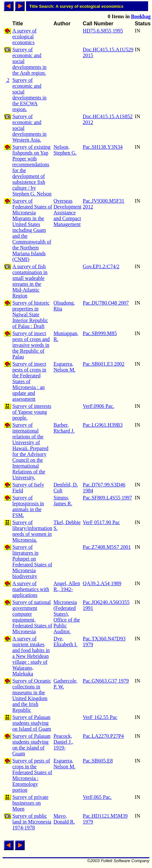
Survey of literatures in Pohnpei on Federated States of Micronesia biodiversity (32, 562)
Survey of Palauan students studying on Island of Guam (32, 723)
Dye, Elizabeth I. (66, 642)
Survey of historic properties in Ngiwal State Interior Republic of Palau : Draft (31, 314)
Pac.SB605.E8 (98, 761)
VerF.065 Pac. (97, 797)
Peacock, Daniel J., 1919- (63, 742)
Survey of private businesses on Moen (30, 803)
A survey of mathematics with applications (31, 589)
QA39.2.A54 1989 (102, 583)
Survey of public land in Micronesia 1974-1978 (32, 822)
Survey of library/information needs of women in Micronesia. (32, 531)
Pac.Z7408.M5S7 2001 (107, 547)
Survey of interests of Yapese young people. (32, 412)
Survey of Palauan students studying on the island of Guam (31, 745)
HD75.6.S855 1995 (103, 31)
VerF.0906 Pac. (99, 406)
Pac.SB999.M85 (100, 333)
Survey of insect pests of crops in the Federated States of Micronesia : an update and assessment (29, 381)
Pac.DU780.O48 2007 (106, 303)
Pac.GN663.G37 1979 (106, 681)
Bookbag (141, 16)
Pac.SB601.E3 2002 (104, 364)
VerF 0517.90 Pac (101, 522)
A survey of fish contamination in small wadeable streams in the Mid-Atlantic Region (30, 281)
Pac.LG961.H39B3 (103, 425)
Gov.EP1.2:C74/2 (101, 266)
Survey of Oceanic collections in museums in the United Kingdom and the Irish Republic (32, 695)
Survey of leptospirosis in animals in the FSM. (28, 506)
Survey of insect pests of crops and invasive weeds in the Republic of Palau (31, 345)
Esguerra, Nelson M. (65, 367)
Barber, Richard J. (64, 428)
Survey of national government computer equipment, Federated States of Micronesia (32, 617)
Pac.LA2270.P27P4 (103, 736)
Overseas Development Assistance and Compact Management (68, 213)
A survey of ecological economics (25, 37)
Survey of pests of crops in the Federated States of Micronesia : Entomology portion (32, 775)
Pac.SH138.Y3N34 (103, 147)
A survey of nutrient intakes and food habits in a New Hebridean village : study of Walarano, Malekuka (31, 656)
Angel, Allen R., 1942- (67, 586)
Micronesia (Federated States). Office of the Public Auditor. (67, 617)
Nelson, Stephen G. (65, 150)
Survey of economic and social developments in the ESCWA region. (29, 95)
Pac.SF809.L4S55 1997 (108, 498)
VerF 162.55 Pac (100, 717)
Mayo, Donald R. (64, 819)
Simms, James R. (63, 501)
